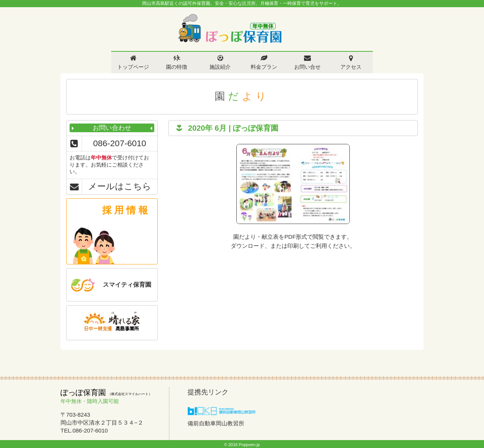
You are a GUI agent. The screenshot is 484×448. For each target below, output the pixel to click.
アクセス (351, 67)
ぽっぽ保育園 (230, 29)
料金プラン (264, 67)
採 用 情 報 (125, 210)
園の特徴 (177, 67)
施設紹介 (220, 67)
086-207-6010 (119, 143)
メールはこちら (120, 186)
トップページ (133, 67)
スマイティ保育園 (127, 285)
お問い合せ (307, 67)
